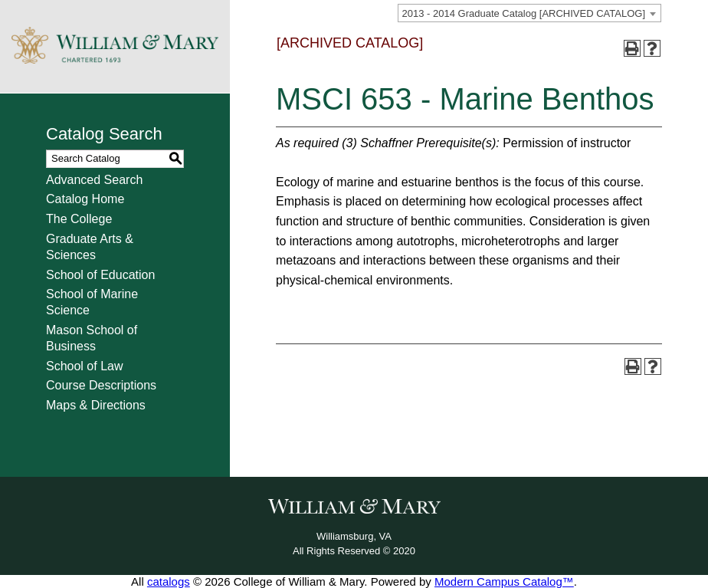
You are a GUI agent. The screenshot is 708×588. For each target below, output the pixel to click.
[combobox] (529, 13)
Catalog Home (85, 199)
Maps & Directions (96, 405)
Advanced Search (94, 180)
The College (79, 219)
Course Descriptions (101, 385)
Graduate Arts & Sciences (90, 247)
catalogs (169, 581)
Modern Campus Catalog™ (504, 581)
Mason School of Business (92, 338)
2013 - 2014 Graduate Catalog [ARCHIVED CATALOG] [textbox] (524, 13)
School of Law (85, 366)
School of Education (100, 275)
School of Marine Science (92, 302)
